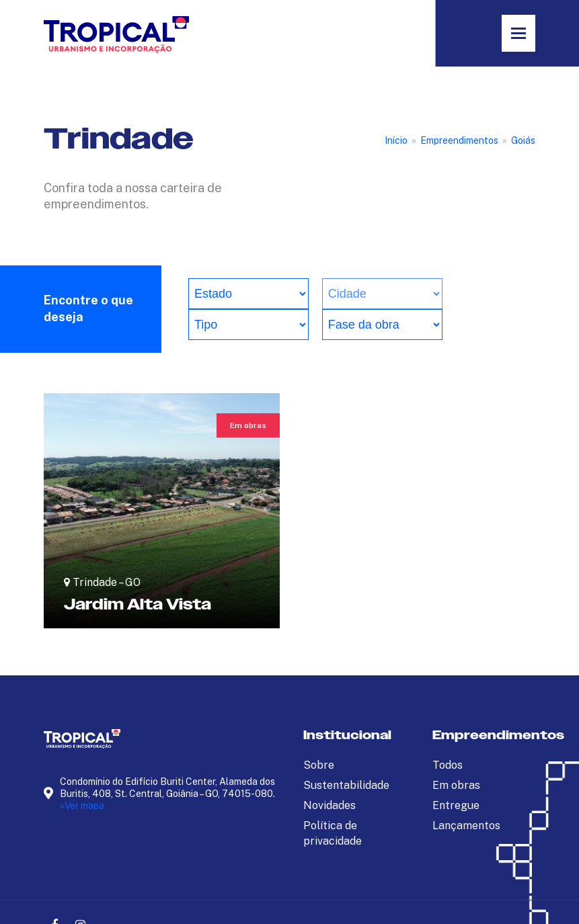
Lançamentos (466, 826)
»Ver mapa (82, 806)
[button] (518, 33)
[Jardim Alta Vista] (162, 511)
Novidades (330, 805)
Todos (448, 765)
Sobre (319, 765)
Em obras (456, 785)
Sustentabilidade (346, 785)
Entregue (456, 805)
